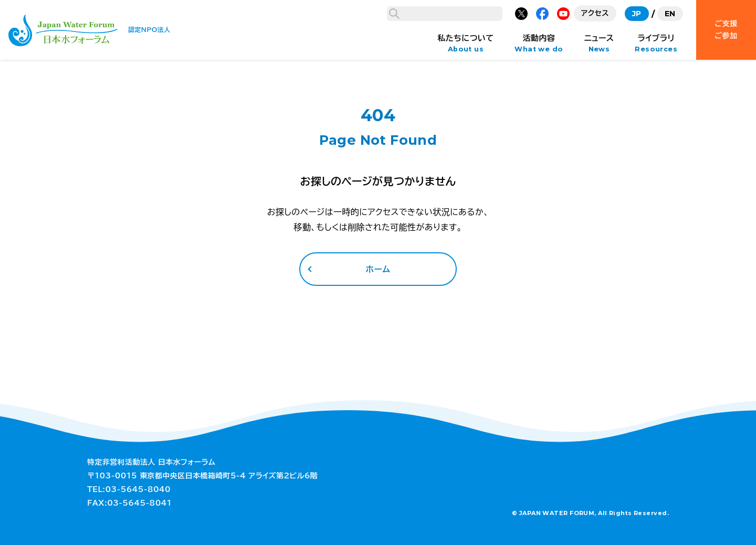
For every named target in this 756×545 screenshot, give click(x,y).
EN (670, 14)
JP (637, 14)
